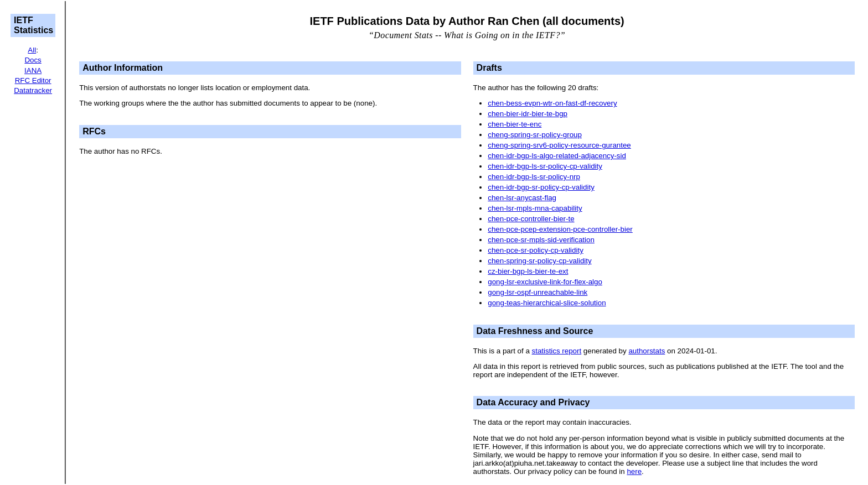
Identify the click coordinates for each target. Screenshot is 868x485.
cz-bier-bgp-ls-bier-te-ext (528, 271)
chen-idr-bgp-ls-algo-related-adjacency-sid (557, 156)
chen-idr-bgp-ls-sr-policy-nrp (534, 177)
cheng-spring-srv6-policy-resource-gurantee (559, 145)
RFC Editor (33, 80)
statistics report (557, 351)
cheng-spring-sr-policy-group (535, 135)
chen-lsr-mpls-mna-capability (535, 208)
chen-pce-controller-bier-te (531, 219)
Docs (33, 60)
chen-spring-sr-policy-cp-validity (539, 261)
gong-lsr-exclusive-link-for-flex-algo (545, 282)
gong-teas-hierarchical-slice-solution (547, 303)
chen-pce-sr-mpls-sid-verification (541, 240)
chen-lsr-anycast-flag (522, 198)
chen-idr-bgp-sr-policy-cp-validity (541, 187)
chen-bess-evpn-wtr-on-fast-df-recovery (552, 103)
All (32, 50)
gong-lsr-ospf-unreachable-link (538, 292)
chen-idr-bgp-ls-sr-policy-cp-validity (545, 166)
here (634, 471)
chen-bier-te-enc (515, 124)
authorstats (647, 351)
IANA (33, 71)
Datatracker (33, 90)
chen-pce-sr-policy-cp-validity (536, 250)
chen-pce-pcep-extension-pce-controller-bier (560, 229)
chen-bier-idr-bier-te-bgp (528, 114)
